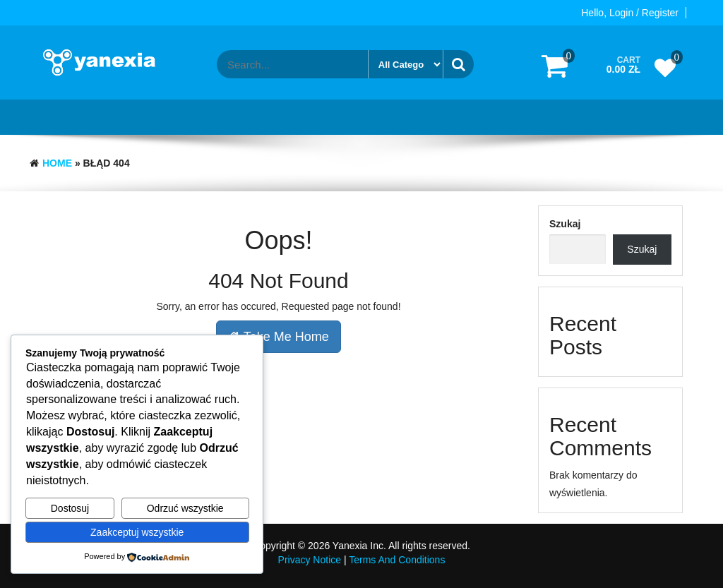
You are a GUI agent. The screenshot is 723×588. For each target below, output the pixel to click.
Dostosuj (70, 508)
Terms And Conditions (397, 560)
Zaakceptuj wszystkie (137, 532)
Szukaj (565, 224)
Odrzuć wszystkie (185, 508)
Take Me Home (279, 337)
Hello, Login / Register (630, 13)
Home (57, 163)
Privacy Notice (310, 560)
